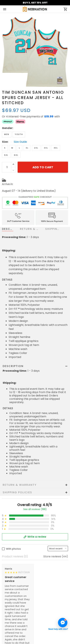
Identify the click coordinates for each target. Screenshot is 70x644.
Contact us (9, 604)
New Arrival (9, 629)
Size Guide (20, 130)
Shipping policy (12, 585)
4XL (56, 136)
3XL (46, 136)
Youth (19, 123)
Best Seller (9, 634)
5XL (6, 143)
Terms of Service (13, 574)
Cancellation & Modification (20, 614)
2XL (36, 136)
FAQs (5, 609)
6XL (16, 143)
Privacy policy (11, 580)
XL (27, 136)
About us (8, 569)
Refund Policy (11, 590)
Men (7, 123)
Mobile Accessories (15, 639)
